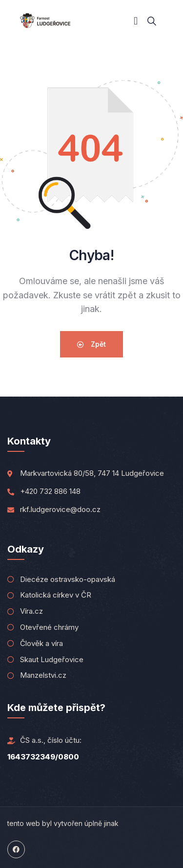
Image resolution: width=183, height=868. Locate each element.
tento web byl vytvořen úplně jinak (63, 823)
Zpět (91, 344)
